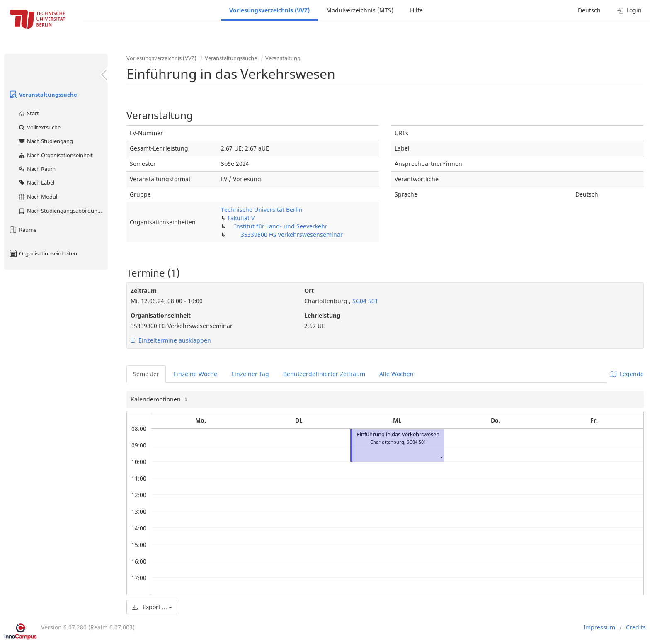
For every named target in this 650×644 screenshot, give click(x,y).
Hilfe (416, 10)
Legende (627, 374)
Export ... (152, 607)
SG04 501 (364, 301)
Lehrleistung (322, 315)
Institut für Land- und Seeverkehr (281, 226)
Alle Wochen (397, 374)
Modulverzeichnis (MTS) (360, 10)
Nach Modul (38, 197)
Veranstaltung (283, 58)
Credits (636, 627)
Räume (22, 230)
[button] (441, 457)
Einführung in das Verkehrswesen (398, 434)
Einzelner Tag (250, 374)
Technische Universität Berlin (262, 210)
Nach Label (36, 182)
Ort (309, 290)
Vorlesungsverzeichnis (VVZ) (269, 10)
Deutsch (589, 10)
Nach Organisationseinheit (55, 155)
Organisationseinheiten (43, 253)
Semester (146, 374)
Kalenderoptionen (156, 399)
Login (629, 10)
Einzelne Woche (195, 374)
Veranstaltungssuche (43, 95)
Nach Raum (37, 169)
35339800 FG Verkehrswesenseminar (292, 235)
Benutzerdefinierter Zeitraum (324, 374)
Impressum (599, 627)
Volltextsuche (39, 127)
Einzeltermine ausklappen (171, 340)
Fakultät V (241, 218)
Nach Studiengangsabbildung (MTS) (63, 211)
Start (28, 113)
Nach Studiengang (45, 141)
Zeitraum (144, 290)
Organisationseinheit (161, 315)
